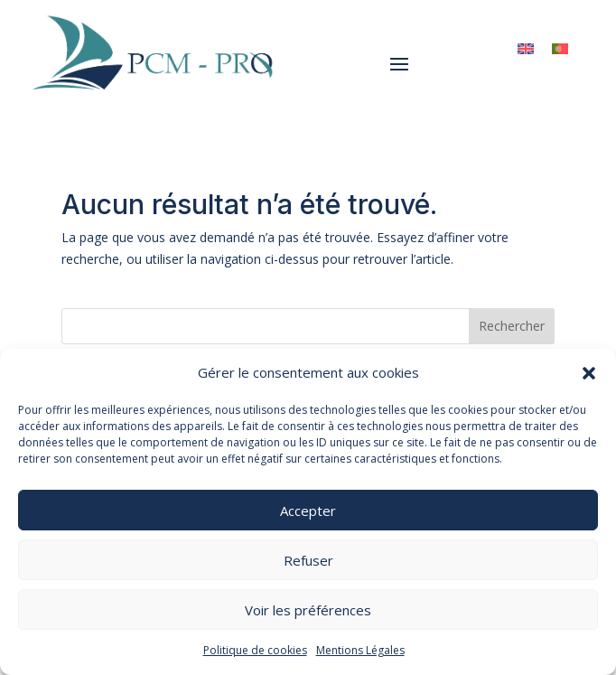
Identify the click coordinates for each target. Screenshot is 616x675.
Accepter (308, 511)
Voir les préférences (308, 610)
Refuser (308, 560)
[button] (589, 373)
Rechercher (512, 326)
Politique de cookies (255, 650)
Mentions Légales (360, 650)
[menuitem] (526, 48)
